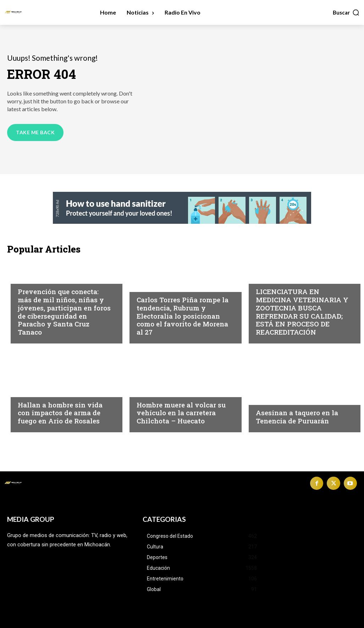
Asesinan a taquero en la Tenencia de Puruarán (297, 417)
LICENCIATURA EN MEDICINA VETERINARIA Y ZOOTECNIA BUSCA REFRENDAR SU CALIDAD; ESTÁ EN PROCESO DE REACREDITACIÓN (302, 312)
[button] (346, 12)
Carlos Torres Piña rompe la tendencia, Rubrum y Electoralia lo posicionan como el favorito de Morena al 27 (183, 316)
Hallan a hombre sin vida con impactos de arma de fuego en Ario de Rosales (60, 413)
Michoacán (34, 278)
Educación (271, 278)
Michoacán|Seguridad (49, 391)
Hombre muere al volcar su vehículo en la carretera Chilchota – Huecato (181, 413)
